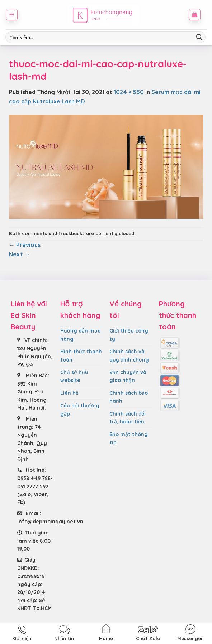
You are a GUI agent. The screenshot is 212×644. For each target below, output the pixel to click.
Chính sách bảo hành (129, 397)
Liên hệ (69, 393)
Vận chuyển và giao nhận (128, 376)
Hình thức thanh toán (81, 355)
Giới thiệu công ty (129, 335)
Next (20, 254)
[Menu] (12, 15)
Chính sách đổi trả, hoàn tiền (128, 418)
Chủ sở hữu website (74, 376)
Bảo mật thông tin (129, 438)
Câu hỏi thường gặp (80, 410)
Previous (25, 245)
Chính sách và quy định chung (129, 355)
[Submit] (199, 37)
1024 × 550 (129, 92)
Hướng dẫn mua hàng (81, 335)
